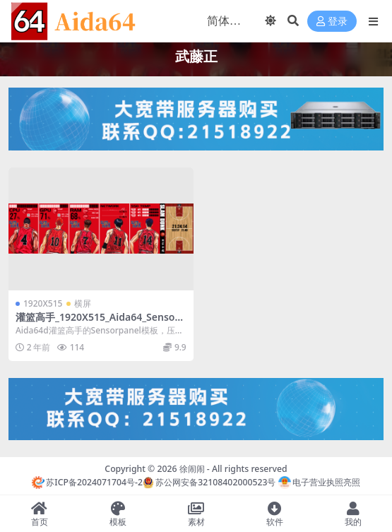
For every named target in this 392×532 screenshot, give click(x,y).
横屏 (83, 303)
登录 (332, 22)
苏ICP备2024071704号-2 (87, 482)
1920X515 (43, 303)
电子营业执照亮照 (319, 482)
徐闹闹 (192, 469)
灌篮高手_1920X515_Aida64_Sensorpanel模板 (100, 323)
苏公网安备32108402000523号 (209, 482)
